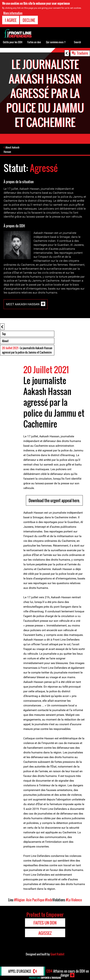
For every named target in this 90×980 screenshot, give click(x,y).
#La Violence (74, 900)
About (5, 341)
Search (77, 42)
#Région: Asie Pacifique (29, 900)
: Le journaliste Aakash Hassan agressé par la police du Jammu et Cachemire (27, 350)
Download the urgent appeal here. (54, 500)
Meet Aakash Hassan (23, 304)
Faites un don (34, 42)
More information (13, 13)
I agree (11, 20)
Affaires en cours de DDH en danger (68, 973)
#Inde (49, 900)
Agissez (45, 933)
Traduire (82, 53)
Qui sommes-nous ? (56, 42)
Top (4, 334)
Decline (29, 20)
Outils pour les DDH (13, 42)
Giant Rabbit (57, 954)
